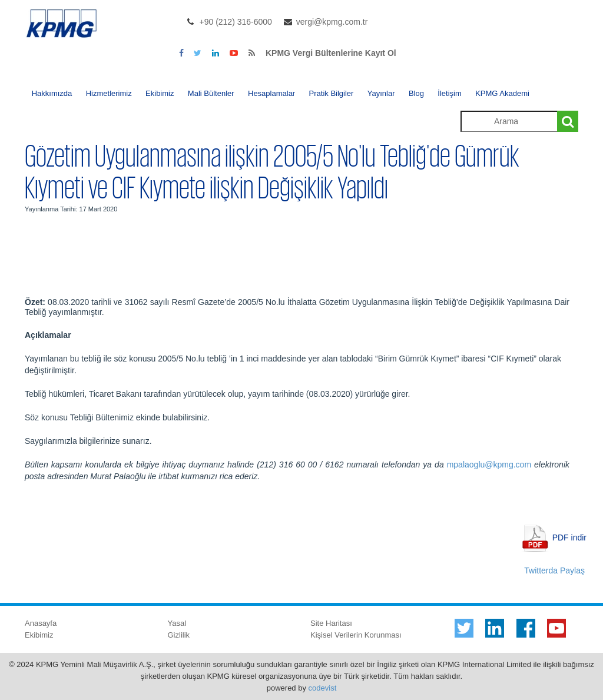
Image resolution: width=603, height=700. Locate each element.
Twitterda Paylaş (554, 570)
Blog (416, 93)
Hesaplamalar (271, 93)
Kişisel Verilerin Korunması (356, 635)
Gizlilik (179, 635)
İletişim (449, 93)
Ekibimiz (160, 93)
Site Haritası (331, 623)
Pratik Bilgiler (332, 93)
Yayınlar (381, 93)
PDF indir (569, 537)
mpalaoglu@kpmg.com (489, 465)
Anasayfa (41, 623)
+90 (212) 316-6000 (236, 22)
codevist (323, 688)
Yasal (177, 623)
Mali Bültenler (211, 93)
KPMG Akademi (502, 93)
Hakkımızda (52, 93)
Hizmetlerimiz (109, 93)
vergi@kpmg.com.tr (332, 22)
